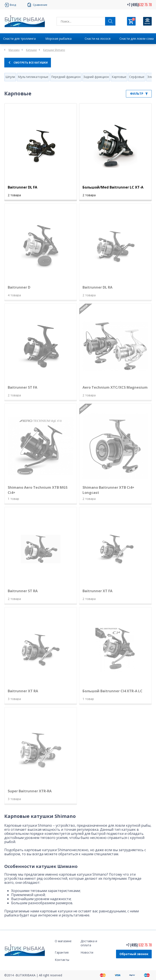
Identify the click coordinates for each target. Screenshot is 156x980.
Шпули (10, 77)
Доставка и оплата (89, 943)
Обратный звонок (134, 954)
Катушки (31, 50)
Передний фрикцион (66, 77)
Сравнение (40, 5)
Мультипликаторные (33, 77)
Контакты (62, 960)
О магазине (63, 941)
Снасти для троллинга (19, 39)
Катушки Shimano (54, 50)
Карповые (119, 77)
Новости (87, 952)
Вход (13, 5)
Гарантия (62, 952)
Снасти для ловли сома (137, 39)
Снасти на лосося (98, 39)
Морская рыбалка (58, 39)
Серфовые (137, 77)
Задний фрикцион (96, 77)
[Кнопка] (147, 21)
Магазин (14, 50)
